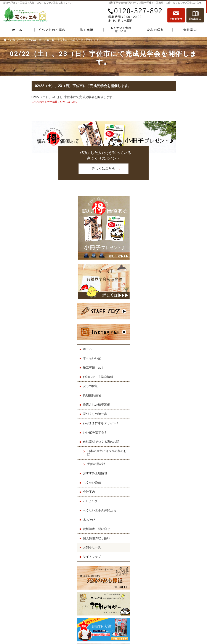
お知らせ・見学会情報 (175, 257)
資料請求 (195, 15)
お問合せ (176, 15)
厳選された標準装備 (173, 285)
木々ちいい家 (168, 238)
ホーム (164, 229)
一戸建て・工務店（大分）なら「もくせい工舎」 (162, 631)
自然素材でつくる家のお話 (178, 322)
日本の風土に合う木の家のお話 (182, 333)
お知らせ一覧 (168, 427)
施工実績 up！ (170, 247)
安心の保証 (167, 266)
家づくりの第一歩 (172, 294)
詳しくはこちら (69, 169)
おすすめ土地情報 (172, 353)
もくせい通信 (168, 362)
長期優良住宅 (168, 275)
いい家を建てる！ (172, 312)
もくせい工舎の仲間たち (176, 390)
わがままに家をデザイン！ (178, 303)
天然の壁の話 (173, 344)
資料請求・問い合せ (173, 409)
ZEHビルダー (168, 381)
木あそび (165, 400)
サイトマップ (168, 437)
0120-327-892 (135, 15)
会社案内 (165, 372)
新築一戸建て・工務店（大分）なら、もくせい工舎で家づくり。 (38, 3)
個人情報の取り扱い (173, 418)
